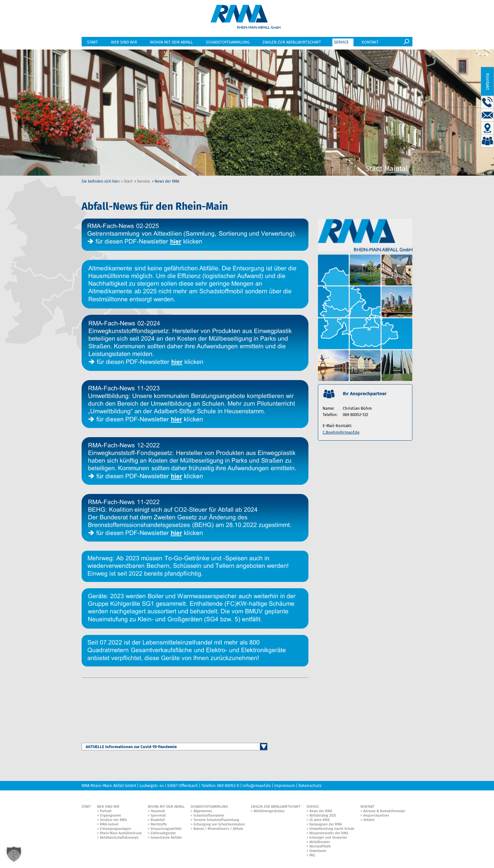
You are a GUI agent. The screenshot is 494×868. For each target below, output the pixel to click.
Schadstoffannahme (209, 816)
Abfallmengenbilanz (269, 812)
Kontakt (370, 43)
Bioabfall (158, 821)
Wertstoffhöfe (320, 847)
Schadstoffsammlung (228, 43)
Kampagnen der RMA (326, 825)
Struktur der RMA (113, 821)
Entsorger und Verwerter (328, 839)
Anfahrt (369, 821)
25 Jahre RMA (319, 821)
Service (341, 43)
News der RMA (321, 812)
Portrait (106, 812)
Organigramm (110, 816)
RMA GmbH (246, 18)
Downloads (318, 852)
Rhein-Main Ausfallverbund (121, 834)
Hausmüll (158, 812)
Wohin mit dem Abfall (171, 43)
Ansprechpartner (376, 816)
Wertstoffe (159, 825)
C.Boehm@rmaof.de (341, 433)
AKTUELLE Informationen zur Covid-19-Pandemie (131, 748)
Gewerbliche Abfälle (166, 839)
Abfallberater (320, 843)
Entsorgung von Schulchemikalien (219, 825)
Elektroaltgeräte (163, 834)
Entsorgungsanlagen (115, 830)
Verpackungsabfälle (166, 830)
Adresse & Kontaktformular (384, 812)
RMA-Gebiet (109, 825)
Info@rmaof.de (257, 786)
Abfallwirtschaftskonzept (119, 839)
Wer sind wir (124, 43)
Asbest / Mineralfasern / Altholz (218, 830)
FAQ (312, 856)
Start (92, 43)
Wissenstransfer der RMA (329, 834)
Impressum (284, 786)
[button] (14, 854)
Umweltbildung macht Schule (332, 830)
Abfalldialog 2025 (323, 816)
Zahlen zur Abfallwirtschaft (292, 43)
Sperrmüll (158, 816)
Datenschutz (310, 786)
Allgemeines (203, 812)
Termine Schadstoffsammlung (216, 821)
